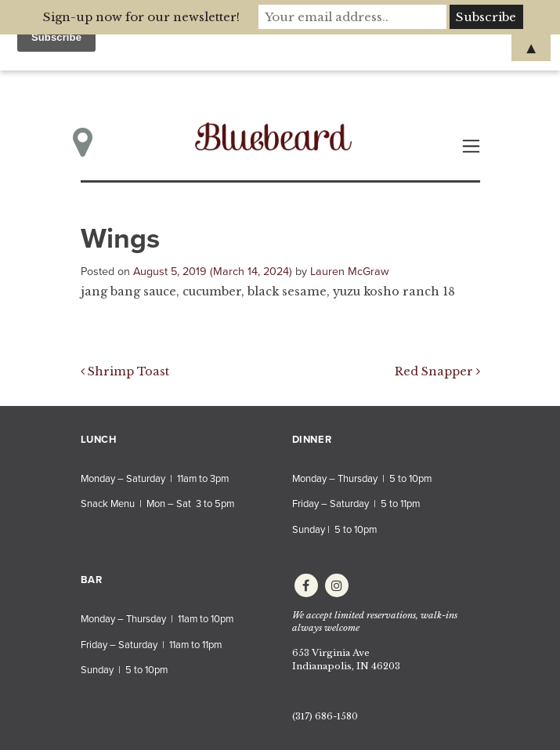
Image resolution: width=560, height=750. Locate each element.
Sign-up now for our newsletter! (141, 17)
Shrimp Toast (125, 371)
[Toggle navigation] (471, 146)
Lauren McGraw (350, 272)
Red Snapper (437, 371)
